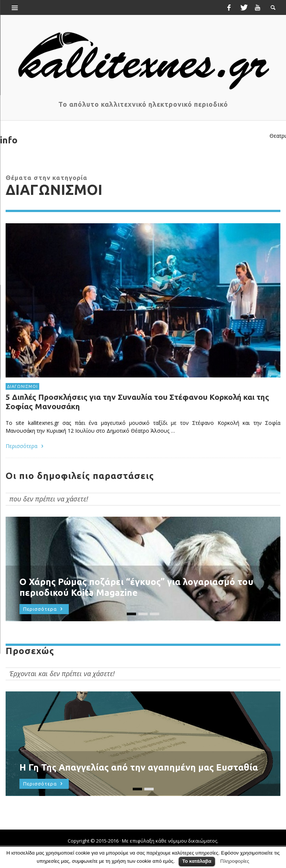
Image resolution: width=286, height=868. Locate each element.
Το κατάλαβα (197, 861)
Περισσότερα (26, 446)
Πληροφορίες (235, 861)
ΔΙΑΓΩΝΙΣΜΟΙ (22, 386)
